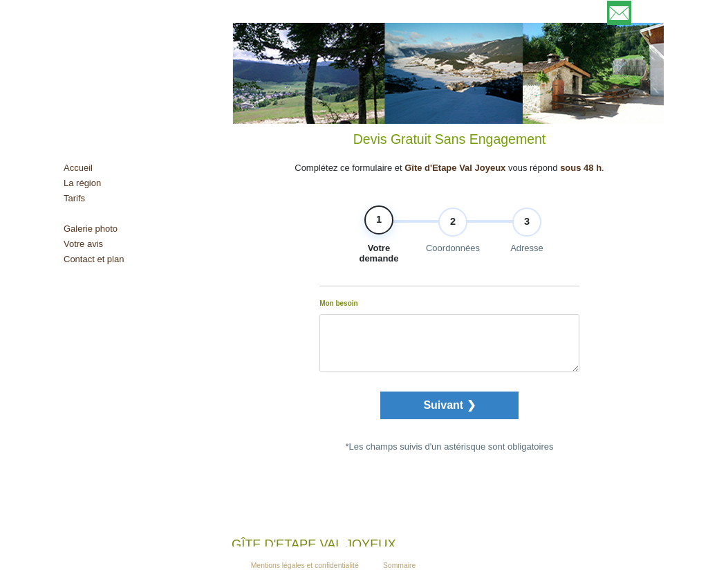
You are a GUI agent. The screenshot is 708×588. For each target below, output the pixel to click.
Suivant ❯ (449, 414)
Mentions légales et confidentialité (305, 566)
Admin (371, 566)
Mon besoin (339, 312)
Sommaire (399, 566)
